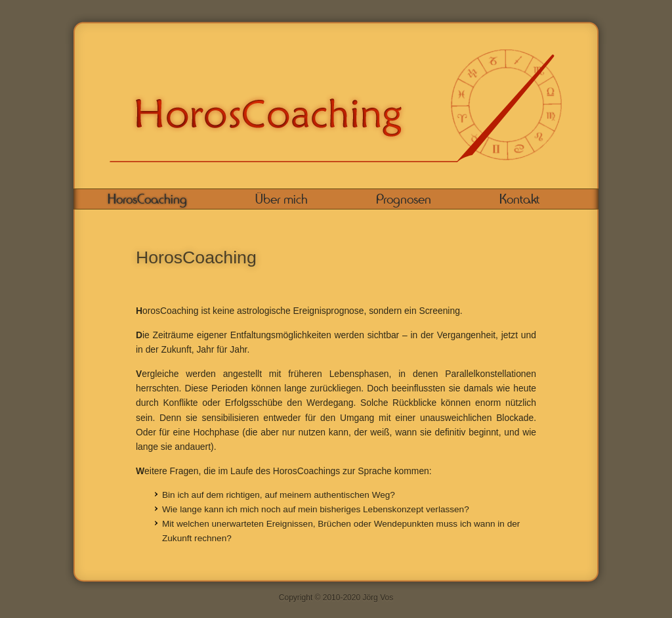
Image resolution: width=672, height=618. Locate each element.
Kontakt (519, 199)
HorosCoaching (147, 199)
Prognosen (404, 199)
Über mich (282, 199)
